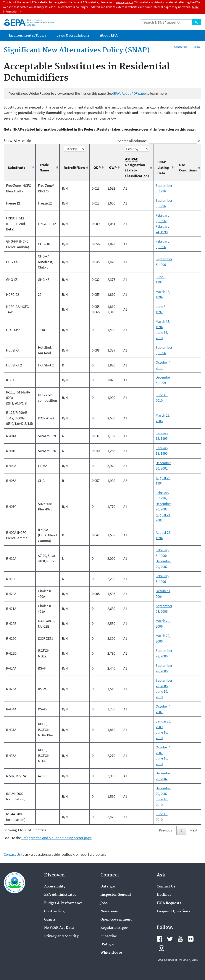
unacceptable (149, 113)
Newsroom (109, 911)
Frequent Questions (173, 911)
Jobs (104, 903)
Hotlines (164, 895)
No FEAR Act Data (59, 928)
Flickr (191, 939)
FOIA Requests (169, 903)
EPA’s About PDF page (129, 93)
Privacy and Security (61, 936)
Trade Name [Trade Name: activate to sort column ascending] (44, 168)
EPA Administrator (60, 895)
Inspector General (116, 895)
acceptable (123, 113)
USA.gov (107, 945)
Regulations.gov (114, 928)
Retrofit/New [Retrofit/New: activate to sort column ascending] (74, 168)
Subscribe (109, 936)
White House (111, 953)
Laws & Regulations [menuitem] (73, 36)
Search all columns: (158, 141)
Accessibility (55, 887)
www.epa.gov (124, 2)
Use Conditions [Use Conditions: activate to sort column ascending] (188, 168)
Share (197, 47)
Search (197, 22)
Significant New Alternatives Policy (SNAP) (77, 50)
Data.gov (108, 887)
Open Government (116, 920)
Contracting (54, 911)
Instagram (161, 948)
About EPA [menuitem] (109, 36)
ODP (97, 168)
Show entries (18, 141)
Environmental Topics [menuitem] (27, 36)
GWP (113, 168)
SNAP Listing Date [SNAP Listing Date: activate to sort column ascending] (163, 167)
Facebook (160, 939)
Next (194, 830)
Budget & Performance (63, 903)
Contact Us (181, 47)
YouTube (180, 939)
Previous (165, 830)
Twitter (170, 939)
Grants (50, 920)
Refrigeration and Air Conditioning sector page (56, 838)
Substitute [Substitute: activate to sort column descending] (17, 168)
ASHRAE (132, 159)
